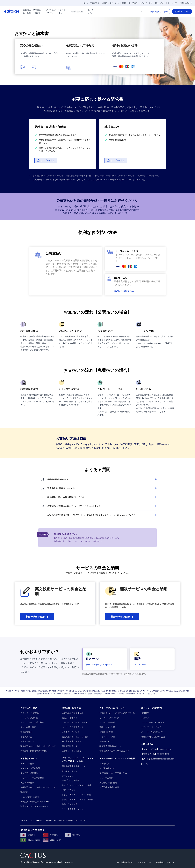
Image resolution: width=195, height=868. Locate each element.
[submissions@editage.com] (163, 759)
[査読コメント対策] (107, 727)
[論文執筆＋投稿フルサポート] (75, 713)
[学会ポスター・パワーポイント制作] (77, 800)
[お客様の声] (104, 764)
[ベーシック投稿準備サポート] (75, 727)
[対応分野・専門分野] (108, 783)
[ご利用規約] (159, 862)
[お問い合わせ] (186, 3)
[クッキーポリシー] (143, 862)
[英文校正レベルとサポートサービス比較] (38, 746)
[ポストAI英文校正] (28, 727)
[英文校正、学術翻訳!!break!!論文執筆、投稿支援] (33, 11)
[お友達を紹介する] (107, 768)
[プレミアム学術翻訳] (29, 773)
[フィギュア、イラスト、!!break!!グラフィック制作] (57, 11)
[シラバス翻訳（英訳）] (30, 797)
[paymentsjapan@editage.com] (99, 665)
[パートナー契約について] (152, 732)
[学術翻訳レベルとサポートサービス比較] (38, 787)
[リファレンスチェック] (109, 718)
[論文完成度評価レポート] (110, 746)
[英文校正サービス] (29, 708)
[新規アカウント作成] (159, 12)
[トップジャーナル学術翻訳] (32, 778)
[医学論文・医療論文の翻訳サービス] (36, 802)
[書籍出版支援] (78, 11)
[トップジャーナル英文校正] (32, 722)
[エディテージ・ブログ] (151, 727)
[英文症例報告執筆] (70, 746)
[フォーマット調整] (107, 737)
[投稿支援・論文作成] (71, 708)
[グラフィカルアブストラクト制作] (76, 795)
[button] (46, 160)
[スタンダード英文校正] (30, 713)
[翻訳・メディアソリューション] (34, 806)
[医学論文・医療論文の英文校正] (34, 751)
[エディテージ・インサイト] (153, 722)
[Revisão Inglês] (30, 840)
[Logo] (10, 11)
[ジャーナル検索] (106, 778)
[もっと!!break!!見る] (91, 11)
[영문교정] (73, 835)
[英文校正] (28, 835)
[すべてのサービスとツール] (140, 3)
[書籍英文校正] (26, 737)
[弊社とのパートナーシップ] (166, 3)
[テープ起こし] (68, 776)
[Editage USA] (52, 840)
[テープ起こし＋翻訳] (71, 781)
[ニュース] (145, 718)
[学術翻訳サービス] (29, 759)
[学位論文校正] (26, 732)
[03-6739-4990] (163, 754)
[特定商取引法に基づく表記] (153, 737)
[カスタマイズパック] (71, 732)
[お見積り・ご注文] (182, 11)
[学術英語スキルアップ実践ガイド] (114, 751)
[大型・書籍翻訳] (27, 783)
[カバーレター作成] (107, 722)
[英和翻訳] (24, 792)
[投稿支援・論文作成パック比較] (76, 737)
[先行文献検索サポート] (72, 742)
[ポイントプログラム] (91, 3)
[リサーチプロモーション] (73, 809)
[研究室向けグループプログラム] (113, 773)
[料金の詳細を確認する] (37, 617)
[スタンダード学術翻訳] (30, 768)
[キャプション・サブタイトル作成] (76, 785)
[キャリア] (171, 862)
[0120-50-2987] (140, 665)
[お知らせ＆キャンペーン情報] (114, 3)
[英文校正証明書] (106, 732)
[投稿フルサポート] (70, 718)
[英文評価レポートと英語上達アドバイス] (117, 713)
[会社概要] (145, 713)
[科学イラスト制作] (70, 804)
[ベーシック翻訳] (27, 764)
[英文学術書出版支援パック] (74, 766)
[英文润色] (50, 835)
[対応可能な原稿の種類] (109, 787)
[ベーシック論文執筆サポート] (75, 722)
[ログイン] (141, 11)
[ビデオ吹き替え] (69, 790)
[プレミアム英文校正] (29, 718)
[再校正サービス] (27, 742)
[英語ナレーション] (70, 771)
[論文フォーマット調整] (72, 751)
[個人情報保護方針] (125, 862)
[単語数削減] (104, 742)
